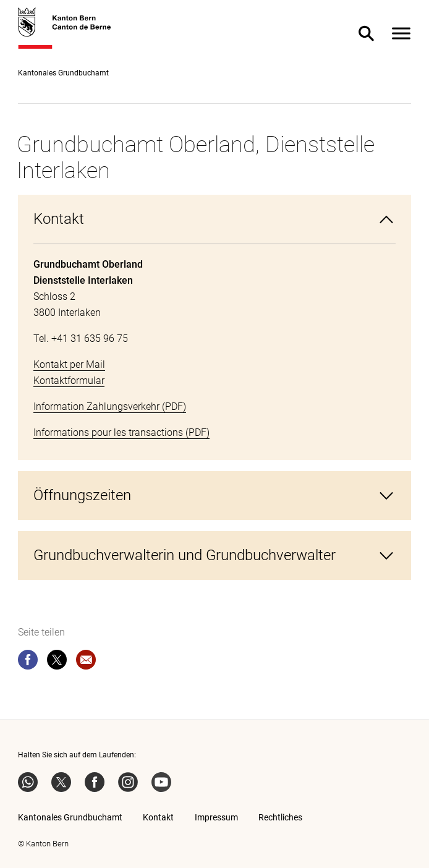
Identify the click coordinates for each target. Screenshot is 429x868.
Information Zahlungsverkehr (96, 406)
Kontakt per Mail (69, 364)
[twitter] (57, 662)
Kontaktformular (69, 381)
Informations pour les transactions (108, 432)
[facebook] (28, 662)
